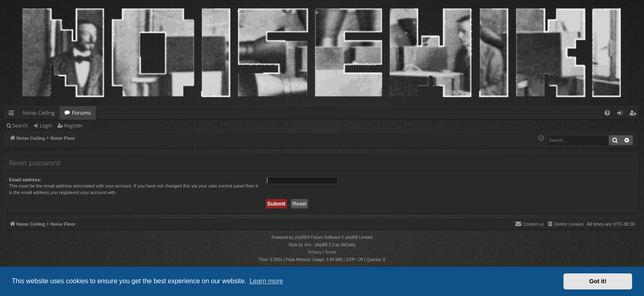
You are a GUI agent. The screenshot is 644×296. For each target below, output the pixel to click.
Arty (308, 245)
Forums (81, 113)
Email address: (25, 180)
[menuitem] (607, 113)
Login (46, 126)
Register (73, 126)
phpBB (301, 237)
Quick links (13, 114)
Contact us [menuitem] (530, 224)
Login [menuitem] (622, 114)
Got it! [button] (598, 281)
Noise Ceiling (39, 113)
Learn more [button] (266, 281)
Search (20, 126)
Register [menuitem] (635, 114)
